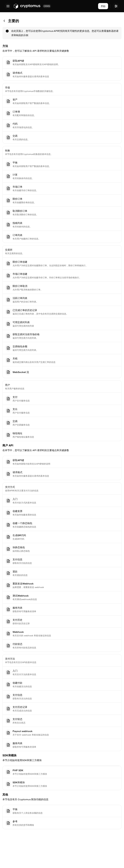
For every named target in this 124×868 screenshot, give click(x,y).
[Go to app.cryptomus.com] (27, 6)
